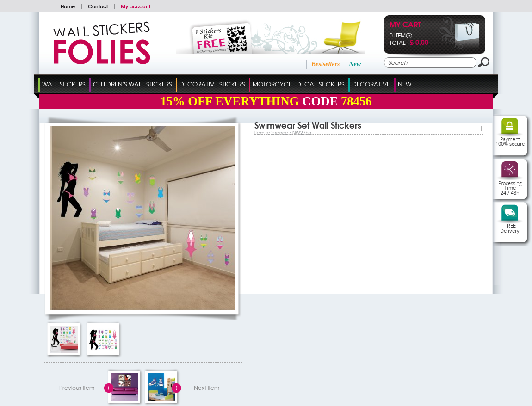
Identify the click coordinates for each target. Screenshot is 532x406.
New (355, 64)
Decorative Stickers (212, 84)
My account (136, 6)
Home (68, 6)
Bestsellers (325, 64)
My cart (405, 25)
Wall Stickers (64, 84)
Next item (207, 388)
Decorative (371, 84)
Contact (98, 6)
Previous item (77, 388)
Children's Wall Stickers (132, 84)
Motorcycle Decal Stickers (298, 84)
